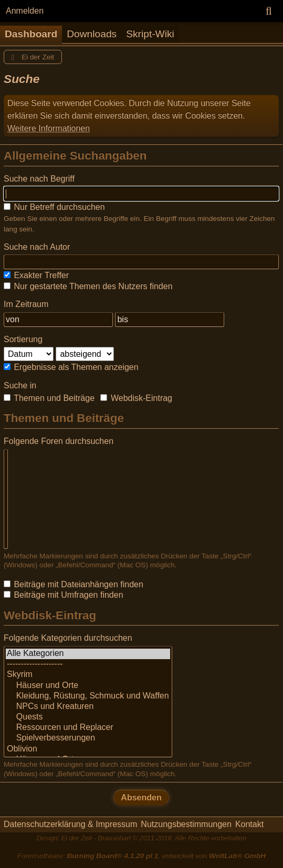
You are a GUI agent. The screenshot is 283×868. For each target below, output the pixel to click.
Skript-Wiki (150, 34)
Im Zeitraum (26, 304)
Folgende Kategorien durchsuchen (68, 638)
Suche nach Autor (37, 247)
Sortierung (23, 339)
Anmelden (25, 11)
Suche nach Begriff (39, 179)
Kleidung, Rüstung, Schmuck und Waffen (88, 696)
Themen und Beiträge (49, 398)
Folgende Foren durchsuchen (59, 441)
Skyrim (88, 675)
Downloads (92, 34)
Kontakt (249, 824)
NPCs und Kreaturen (88, 707)
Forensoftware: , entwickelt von (141, 856)
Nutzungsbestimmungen (186, 824)
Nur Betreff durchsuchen (54, 207)
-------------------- (88, 664)
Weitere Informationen (49, 128)
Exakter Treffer (36, 275)
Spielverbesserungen (88, 738)
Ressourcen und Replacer (88, 728)
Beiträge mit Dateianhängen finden (74, 584)
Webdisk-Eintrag (136, 398)
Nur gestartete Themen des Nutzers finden (88, 286)
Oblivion (88, 749)
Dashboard (31, 34)
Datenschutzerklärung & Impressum (70, 824)
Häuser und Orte (88, 686)
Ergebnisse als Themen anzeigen (71, 367)
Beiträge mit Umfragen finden (64, 595)
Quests (88, 717)
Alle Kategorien (88, 654)
